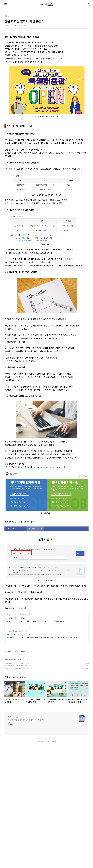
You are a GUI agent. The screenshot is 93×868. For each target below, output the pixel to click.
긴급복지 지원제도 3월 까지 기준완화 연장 (16, 738)
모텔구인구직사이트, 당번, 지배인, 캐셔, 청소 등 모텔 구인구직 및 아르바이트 (36, 691)
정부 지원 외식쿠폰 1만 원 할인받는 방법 (16, 733)
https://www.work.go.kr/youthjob (50, 537)
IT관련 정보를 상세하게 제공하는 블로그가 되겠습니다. (26, 842)
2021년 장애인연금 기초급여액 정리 (15, 735)
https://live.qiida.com (15, 701)
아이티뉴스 (47, 4)
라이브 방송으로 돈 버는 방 (18, 704)
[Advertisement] (46, 51)
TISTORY (47, 864)
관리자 (54, 864)
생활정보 (7, 729)
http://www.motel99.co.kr (17, 684)
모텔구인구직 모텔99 (16, 688)
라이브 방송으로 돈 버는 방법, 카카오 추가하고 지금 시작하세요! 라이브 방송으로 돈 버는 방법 (42, 707)
